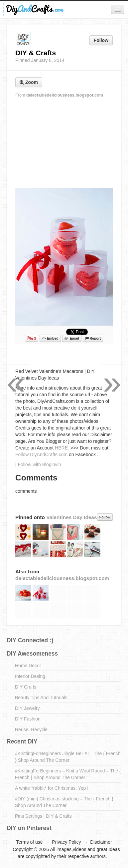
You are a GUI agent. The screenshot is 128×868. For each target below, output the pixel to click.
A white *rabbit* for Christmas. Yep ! (52, 788)
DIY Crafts (26, 687)
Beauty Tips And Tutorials (41, 698)
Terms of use (29, 842)
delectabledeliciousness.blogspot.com (65, 95)
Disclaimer (101, 842)
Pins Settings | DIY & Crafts (43, 816)
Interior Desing (30, 676)
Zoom (29, 82)
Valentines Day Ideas (71, 517)
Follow (101, 40)
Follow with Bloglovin (40, 464)
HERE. (62, 448)
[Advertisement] (64, 144)
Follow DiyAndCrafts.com (41, 454)
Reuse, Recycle (31, 729)
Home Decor (28, 666)
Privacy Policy (66, 842)
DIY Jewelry (27, 708)
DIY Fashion (28, 719)
